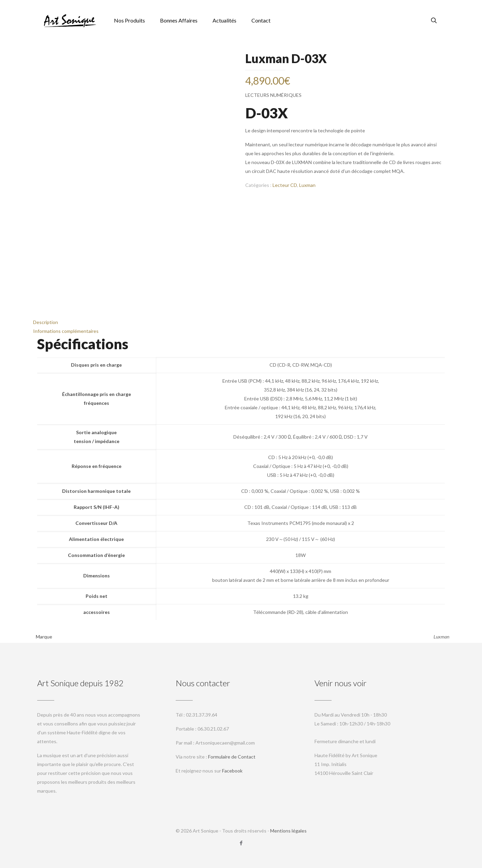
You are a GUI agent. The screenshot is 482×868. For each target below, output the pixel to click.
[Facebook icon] (241, 843)
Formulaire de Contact (232, 757)
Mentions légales (288, 831)
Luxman (307, 185)
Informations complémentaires (66, 331)
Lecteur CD (285, 185)
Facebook (232, 771)
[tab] (241, 322)
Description (46, 322)
